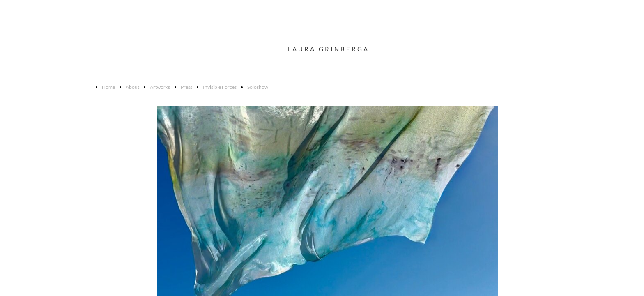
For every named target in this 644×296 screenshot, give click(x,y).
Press (186, 87)
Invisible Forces (220, 87)
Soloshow (258, 87)
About (132, 87)
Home (108, 87)
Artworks (160, 87)
